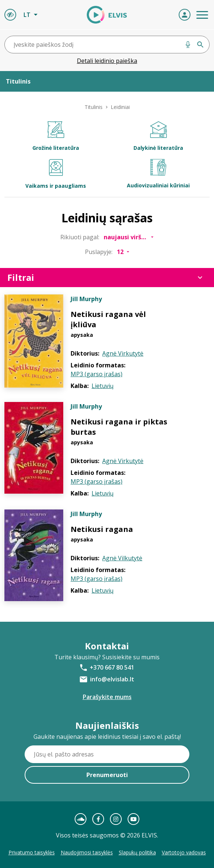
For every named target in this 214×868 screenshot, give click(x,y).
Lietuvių (103, 386)
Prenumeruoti (107, 775)
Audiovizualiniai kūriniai (158, 174)
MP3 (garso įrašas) (97, 374)
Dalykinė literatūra (158, 136)
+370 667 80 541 (112, 667)
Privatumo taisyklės (32, 852)
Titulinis (94, 107)
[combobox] (107, 45)
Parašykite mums (107, 697)
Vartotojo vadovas (184, 852)
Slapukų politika (137, 852)
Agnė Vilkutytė (122, 558)
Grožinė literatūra (56, 136)
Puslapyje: (99, 252)
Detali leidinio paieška (107, 61)
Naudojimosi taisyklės (87, 852)
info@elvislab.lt (112, 679)
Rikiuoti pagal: (80, 237)
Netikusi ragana (102, 529)
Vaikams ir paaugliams (56, 174)
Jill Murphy (86, 299)
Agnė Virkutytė (123, 353)
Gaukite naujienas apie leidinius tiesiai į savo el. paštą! (107, 737)
